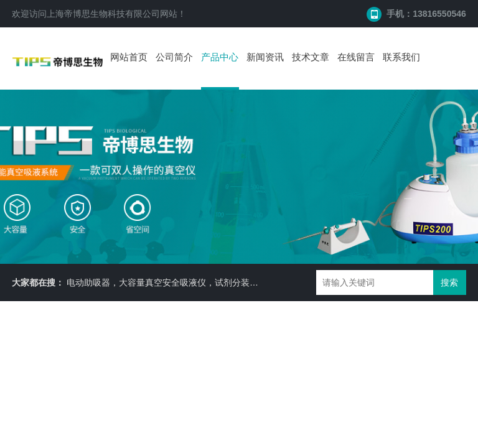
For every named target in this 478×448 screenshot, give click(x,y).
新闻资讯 (265, 57)
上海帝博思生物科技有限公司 (103, 14)
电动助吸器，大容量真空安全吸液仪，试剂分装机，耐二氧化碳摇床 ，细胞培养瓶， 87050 (242, 282)
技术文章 (311, 57)
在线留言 (356, 57)
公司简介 (174, 57)
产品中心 (220, 57)
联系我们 (401, 57)
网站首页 (129, 57)
